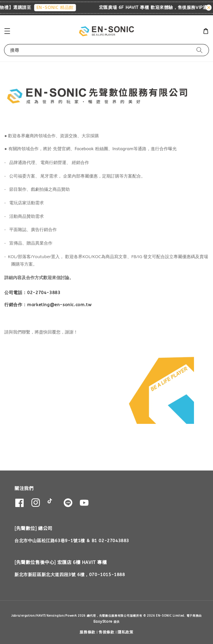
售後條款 (106, 632)
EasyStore (103, 621)
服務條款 (87, 632)
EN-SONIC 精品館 (58, 7)
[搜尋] (199, 50)
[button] (7, 31)
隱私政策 (126, 632)
